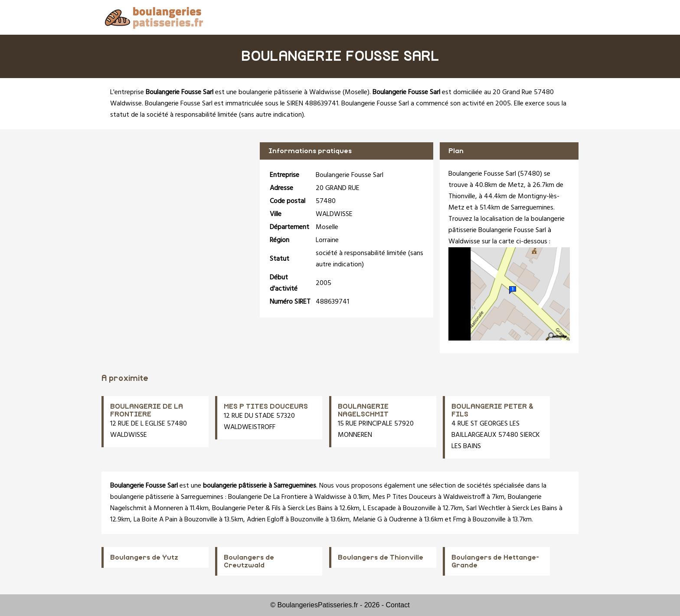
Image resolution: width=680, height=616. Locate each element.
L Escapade (379, 508)
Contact (398, 605)
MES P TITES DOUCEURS (266, 406)
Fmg (459, 520)
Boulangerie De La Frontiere (268, 497)
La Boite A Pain (155, 520)
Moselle (356, 92)
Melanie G (368, 520)
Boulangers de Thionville (381, 557)
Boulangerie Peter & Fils (246, 508)
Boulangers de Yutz (144, 557)
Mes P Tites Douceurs (404, 497)
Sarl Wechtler (486, 508)
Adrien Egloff (265, 520)
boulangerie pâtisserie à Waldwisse (290, 92)
